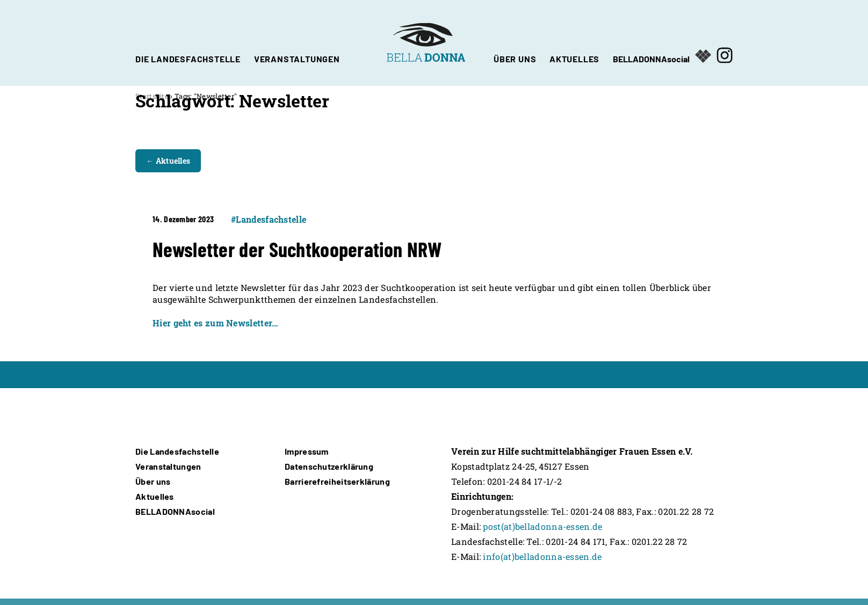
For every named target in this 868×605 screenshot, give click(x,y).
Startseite (152, 96)
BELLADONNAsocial (651, 58)
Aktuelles (155, 496)
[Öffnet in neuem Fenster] (725, 43)
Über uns (153, 481)
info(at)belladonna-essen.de (542, 556)
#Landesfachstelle (269, 219)
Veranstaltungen (168, 466)
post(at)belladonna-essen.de (542, 526)
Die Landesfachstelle (177, 451)
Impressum (307, 451)
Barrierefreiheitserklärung (337, 481)
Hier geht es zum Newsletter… (215, 323)
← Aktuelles (168, 161)
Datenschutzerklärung (329, 466)
